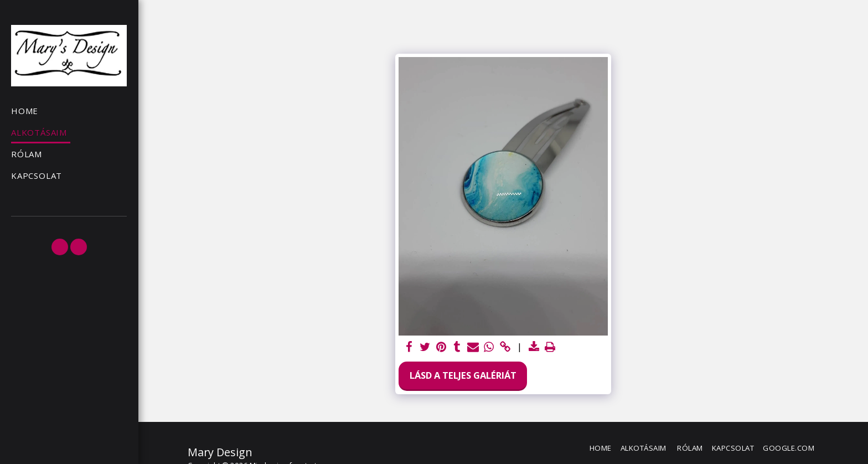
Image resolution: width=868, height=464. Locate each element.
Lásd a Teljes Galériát (463, 375)
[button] (60, 247)
